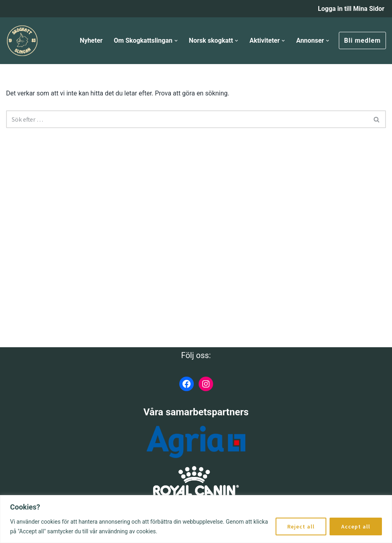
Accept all (356, 526)
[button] (176, 41)
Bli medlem (362, 40)
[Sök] (187, 119)
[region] (196, 519)
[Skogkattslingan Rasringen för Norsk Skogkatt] (22, 41)
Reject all (301, 526)
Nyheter (90, 40)
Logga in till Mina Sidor (351, 9)
